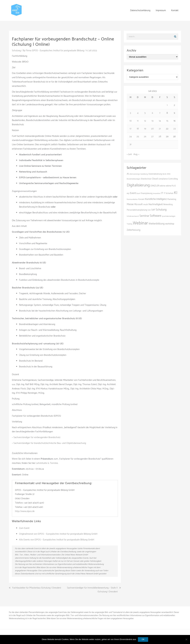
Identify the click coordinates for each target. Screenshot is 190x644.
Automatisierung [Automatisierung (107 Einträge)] (155, 174)
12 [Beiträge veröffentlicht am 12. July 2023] (145, 121)
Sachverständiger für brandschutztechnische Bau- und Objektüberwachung (50, 443)
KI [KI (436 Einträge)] (176, 193)
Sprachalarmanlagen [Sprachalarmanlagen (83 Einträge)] (168, 216)
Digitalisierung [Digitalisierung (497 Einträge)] (138, 185)
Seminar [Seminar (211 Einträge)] (144, 216)
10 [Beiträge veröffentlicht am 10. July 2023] (130, 121)
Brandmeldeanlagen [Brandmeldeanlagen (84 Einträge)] (134, 179)
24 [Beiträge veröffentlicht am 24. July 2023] (130, 137)
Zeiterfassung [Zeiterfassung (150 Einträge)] (134, 230)
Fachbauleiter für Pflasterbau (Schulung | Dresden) (37, 588)
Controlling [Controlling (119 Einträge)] (173, 179)
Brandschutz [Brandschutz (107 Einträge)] (146, 179)
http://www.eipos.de (25, 511)
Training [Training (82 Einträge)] (130, 224)
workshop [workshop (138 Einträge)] (170, 224)
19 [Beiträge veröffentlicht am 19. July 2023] (145, 129)
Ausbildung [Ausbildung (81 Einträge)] (144, 174)
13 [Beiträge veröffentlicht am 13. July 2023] (152, 121)
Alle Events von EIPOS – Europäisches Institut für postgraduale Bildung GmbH (57, 540)
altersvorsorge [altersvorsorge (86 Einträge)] (135, 174)
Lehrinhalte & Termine (47, 463)
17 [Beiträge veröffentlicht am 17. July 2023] (130, 129)
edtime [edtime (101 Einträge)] (163, 186)
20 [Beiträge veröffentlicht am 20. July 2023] (152, 129)
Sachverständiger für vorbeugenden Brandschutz (37, 437)
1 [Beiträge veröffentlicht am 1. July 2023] (167, 105)
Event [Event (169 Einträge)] (133, 193)
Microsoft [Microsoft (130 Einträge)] (138, 204)
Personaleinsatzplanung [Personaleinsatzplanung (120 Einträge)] (137, 210)
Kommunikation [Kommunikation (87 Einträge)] (132, 199)
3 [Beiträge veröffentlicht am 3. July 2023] (130, 113)
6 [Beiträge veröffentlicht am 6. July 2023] (152, 113)
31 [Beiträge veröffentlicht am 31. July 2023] (130, 144)
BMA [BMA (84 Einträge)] (169, 174)
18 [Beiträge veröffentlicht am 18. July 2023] (138, 129)
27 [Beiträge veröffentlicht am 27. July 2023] (152, 137)
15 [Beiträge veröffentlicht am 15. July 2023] (167, 121)
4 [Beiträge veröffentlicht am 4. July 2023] (138, 113)
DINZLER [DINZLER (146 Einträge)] (155, 186)
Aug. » (136, 154)
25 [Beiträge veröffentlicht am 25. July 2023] (138, 137)
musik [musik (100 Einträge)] (146, 205)
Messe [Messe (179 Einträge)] (130, 204)
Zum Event (24, 528)
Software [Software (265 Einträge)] (155, 216)
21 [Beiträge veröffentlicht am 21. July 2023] (160, 129)
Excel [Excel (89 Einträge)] (138, 193)
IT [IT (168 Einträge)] (162, 193)
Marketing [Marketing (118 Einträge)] (172, 199)
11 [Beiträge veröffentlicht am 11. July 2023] (138, 121)
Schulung (16, 51)
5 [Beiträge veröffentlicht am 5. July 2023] (145, 113)
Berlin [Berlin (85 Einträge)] (165, 174)
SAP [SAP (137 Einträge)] (153, 210)
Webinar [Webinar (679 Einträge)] (140, 223)
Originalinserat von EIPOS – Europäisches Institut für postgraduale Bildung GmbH (58, 534)
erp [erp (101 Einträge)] (128, 193)
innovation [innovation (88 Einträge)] (157, 193)
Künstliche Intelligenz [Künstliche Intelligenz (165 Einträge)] (156, 199)
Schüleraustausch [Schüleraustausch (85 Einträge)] (133, 216)
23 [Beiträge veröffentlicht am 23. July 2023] (174, 129)
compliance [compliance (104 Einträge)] (163, 179)
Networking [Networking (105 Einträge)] (168, 205)
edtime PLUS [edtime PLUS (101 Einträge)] (171, 186)
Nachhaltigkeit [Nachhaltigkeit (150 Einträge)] (156, 204)
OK (143, 639)
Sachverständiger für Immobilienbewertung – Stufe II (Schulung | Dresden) (92, 590)
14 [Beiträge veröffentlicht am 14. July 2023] (160, 121)
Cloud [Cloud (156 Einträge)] (155, 179)
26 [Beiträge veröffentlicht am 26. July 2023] (145, 137)
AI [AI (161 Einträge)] (128, 174)
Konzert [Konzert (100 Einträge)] (141, 199)
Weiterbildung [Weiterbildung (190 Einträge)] (157, 224)
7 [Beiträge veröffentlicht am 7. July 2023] (160, 113)
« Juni (129, 154)
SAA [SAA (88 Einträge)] (149, 210)
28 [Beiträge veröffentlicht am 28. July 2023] (160, 137)
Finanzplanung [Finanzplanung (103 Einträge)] (147, 193)
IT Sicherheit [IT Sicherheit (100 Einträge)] (169, 193)
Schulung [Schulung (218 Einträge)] (161, 210)
